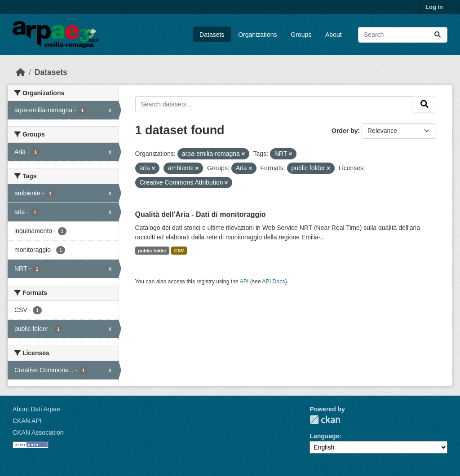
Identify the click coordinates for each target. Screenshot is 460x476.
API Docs (273, 282)
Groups (301, 35)
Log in (434, 7)
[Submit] (438, 35)
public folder (152, 251)
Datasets (212, 35)
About (334, 35)
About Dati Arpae (36, 409)
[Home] (21, 72)
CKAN (325, 420)
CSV (179, 251)
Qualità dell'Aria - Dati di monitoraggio (201, 214)
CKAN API (27, 421)
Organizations (257, 35)
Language (324, 436)
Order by (345, 131)
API (244, 282)
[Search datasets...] (403, 35)
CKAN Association (38, 432)
